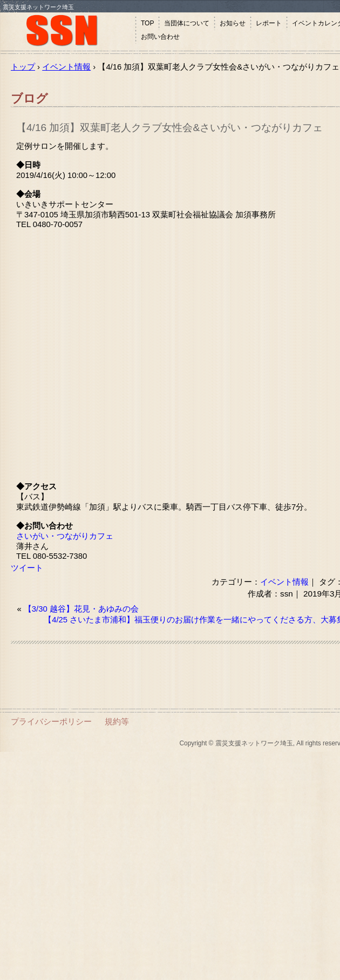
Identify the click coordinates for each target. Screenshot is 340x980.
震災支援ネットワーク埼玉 (67, 31)
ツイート (27, 568)
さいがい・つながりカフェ (65, 536)
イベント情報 (284, 582)
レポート (269, 23)
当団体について (187, 23)
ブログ (29, 98)
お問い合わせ (160, 37)
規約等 (117, 721)
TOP (147, 23)
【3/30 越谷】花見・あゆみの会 (81, 609)
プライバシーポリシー (51, 721)
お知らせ (233, 23)
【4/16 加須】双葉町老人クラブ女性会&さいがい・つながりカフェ (169, 128)
